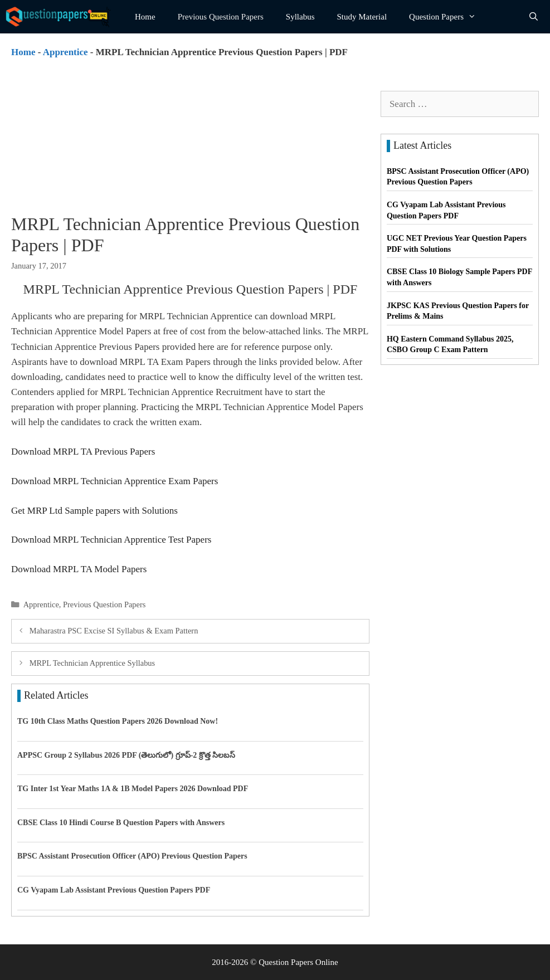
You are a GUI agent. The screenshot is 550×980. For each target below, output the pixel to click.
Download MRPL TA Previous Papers (83, 452)
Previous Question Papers (221, 17)
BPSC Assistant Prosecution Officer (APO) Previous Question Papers (132, 856)
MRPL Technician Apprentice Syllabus (93, 663)
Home (145, 17)
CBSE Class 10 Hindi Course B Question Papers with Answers (121, 823)
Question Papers (448, 17)
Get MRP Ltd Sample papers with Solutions (94, 511)
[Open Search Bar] (534, 17)
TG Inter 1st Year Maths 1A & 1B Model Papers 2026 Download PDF (133, 789)
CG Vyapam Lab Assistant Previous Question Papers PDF (114, 890)
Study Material (362, 17)
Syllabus (300, 17)
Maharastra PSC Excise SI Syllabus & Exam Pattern (114, 631)
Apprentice (65, 52)
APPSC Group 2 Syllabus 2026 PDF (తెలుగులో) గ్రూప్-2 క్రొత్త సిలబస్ (126, 755)
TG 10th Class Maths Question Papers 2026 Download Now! (118, 721)
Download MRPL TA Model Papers (79, 569)
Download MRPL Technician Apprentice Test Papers (111, 540)
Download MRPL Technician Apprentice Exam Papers (115, 481)
